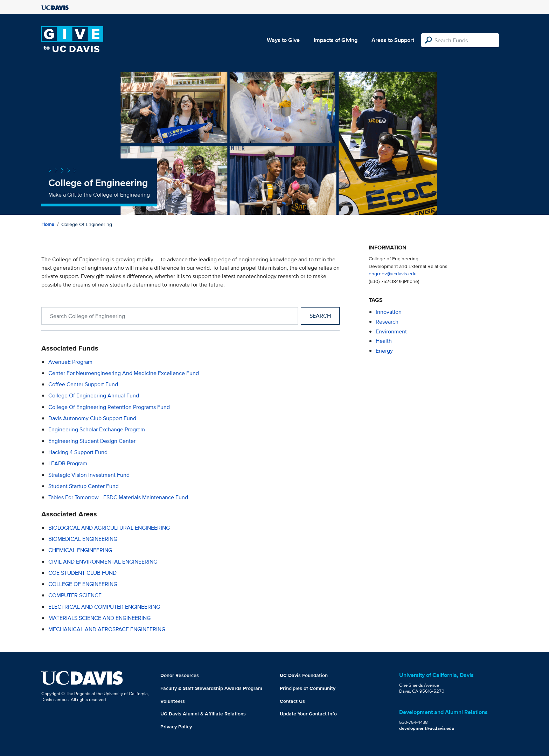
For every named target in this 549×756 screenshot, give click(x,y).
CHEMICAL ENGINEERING (80, 550)
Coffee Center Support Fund (83, 384)
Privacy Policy (176, 727)
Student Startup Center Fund (84, 486)
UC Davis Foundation (304, 675)
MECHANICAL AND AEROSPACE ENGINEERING (107, 629)
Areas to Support (393, 40)
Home (48, 224)
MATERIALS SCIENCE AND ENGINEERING (99, 618)
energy (384, 351)
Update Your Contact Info (308, 714)
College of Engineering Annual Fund (94, 395)
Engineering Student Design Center (92, 441)
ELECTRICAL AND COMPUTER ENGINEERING (104, 607)
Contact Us (292, 701)
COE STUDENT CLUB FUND (82, 573)
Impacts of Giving (336, 40)
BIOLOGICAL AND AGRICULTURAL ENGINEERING (109, 528)
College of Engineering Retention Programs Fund (109, 407)
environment (391, 331)
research (387, 322)
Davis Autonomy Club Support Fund (92, 418)
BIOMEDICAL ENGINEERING (83, 539)
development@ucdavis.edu (427, 728)
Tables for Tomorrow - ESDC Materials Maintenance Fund (118, 497)
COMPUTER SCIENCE (75, 595)
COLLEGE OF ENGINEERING (83, 584)
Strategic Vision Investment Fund (89, 475)
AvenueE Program (70, 362)
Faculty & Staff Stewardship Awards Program (211, 688)
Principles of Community (308, 688)
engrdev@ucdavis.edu (393, 273)
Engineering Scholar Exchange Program (97, 429)
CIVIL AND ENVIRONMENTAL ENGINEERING (103, 562)
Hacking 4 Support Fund (78, 452)
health (384, 341)
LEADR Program (68, 463)
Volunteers (173, 701)
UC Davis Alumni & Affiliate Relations (203, 714)
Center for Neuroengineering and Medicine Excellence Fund (124, 373)
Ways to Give (283, 40)
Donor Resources (180, 675)
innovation (389, 312)
